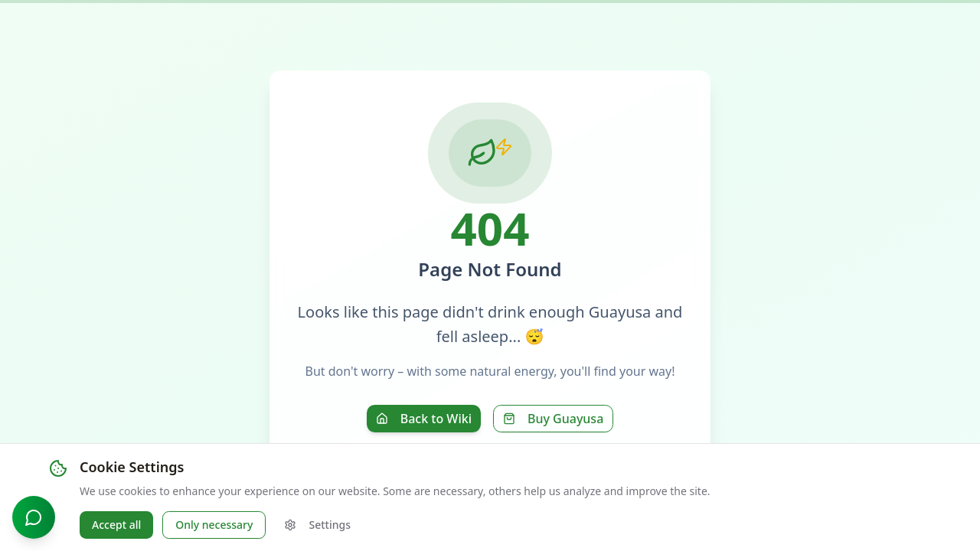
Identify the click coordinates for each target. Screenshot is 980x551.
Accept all (116, 525)
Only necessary (214, 525)
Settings (317, 525)
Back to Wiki (424, 419)
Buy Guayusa (553, 419)
